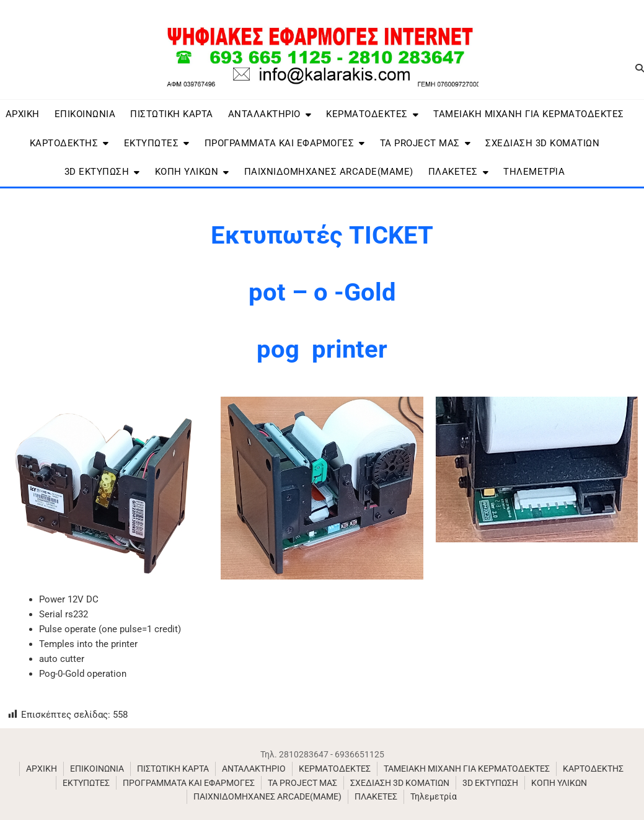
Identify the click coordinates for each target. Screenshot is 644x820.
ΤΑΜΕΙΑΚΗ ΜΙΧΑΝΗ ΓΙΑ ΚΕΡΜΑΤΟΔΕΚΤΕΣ (529, 114)
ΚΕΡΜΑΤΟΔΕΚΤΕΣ (367, 114)
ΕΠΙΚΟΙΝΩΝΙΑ (85, 114)
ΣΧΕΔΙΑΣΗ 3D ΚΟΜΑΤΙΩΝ (542, 143)
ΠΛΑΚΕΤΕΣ (453, 172)
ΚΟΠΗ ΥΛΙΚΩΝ (187, 172)
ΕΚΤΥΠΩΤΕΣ (152, 143)
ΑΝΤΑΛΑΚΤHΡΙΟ (264, 114)
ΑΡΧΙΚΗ (23, 114)
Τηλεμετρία (534, 172)
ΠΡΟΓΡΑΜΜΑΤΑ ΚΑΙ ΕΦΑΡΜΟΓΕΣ (280, 143)
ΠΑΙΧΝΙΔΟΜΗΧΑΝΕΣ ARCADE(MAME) (329, 172)
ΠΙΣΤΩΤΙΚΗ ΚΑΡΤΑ (172, 114)
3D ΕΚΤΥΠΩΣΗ (97, 172)
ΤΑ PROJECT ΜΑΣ (420, 143)
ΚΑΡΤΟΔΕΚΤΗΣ (64, 143)
